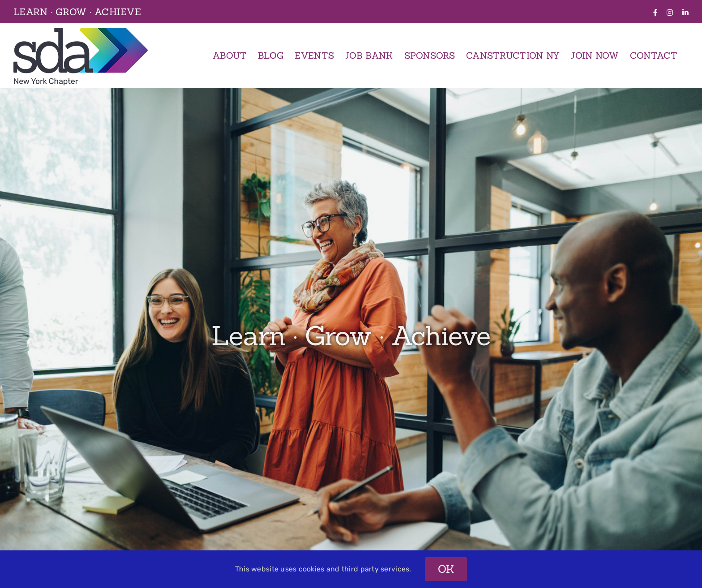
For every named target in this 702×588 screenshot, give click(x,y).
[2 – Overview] (351, 338)
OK (446, 569)
